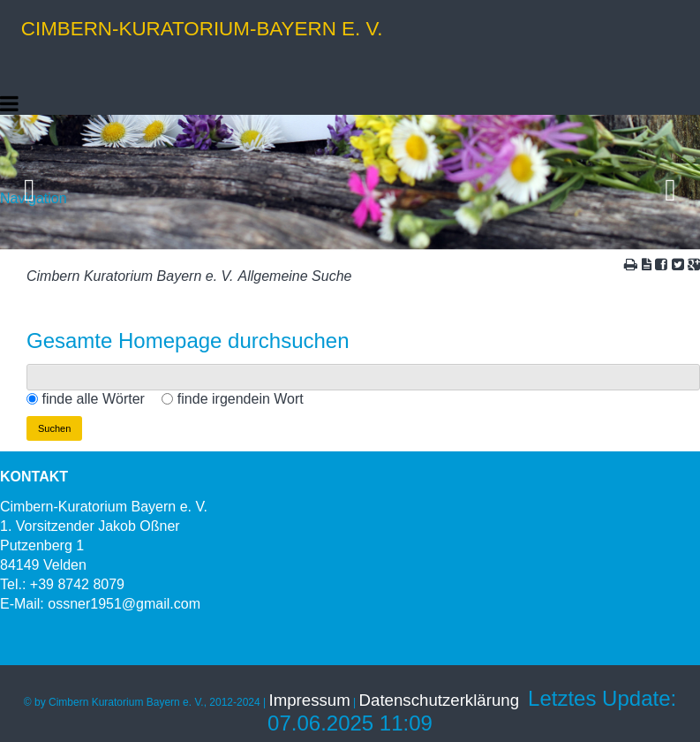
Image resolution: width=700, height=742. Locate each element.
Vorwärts (671, 183)
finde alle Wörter (93, 399)
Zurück (29, 183)
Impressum (310, 700)
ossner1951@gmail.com (124, 604)
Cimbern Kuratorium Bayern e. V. (130, 276)
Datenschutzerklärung (439, 700)
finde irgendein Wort (241, 399)
